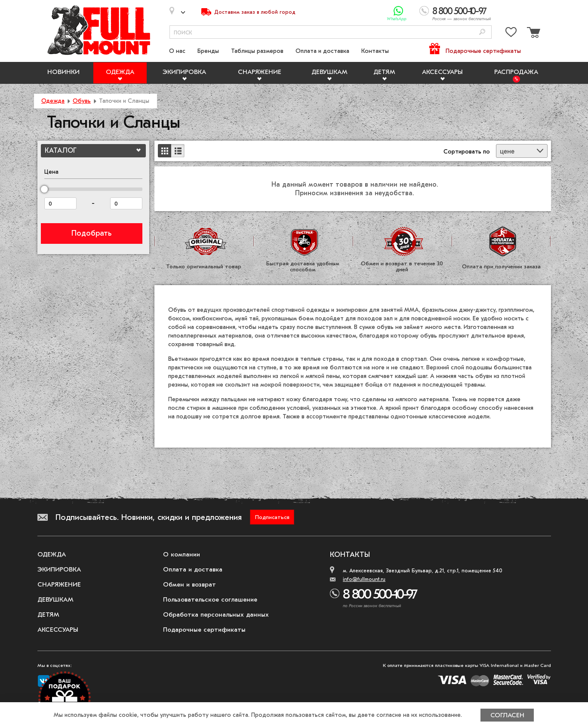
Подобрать (91, 233)
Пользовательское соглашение (210, 599)
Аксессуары (442, 72)
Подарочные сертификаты (483, 51)
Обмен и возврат (189, 584)
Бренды (208, 51)
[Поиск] (482, 32)
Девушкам (329, 72)
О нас (177, 51)
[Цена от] (60, 203)
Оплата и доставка (322, 51)
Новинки (63, 72)
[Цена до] (126, 203)
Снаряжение (260, 72)
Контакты (375, 51)
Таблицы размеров (257, 51)
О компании (182, 554)
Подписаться (272, 517)
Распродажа (516, 72)
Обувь (82, 101)
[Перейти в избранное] (511, 34)
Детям (384, 72)
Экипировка (184, 72)
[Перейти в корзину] (533, 34)
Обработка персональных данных (216, 614)
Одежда (120, 72)
